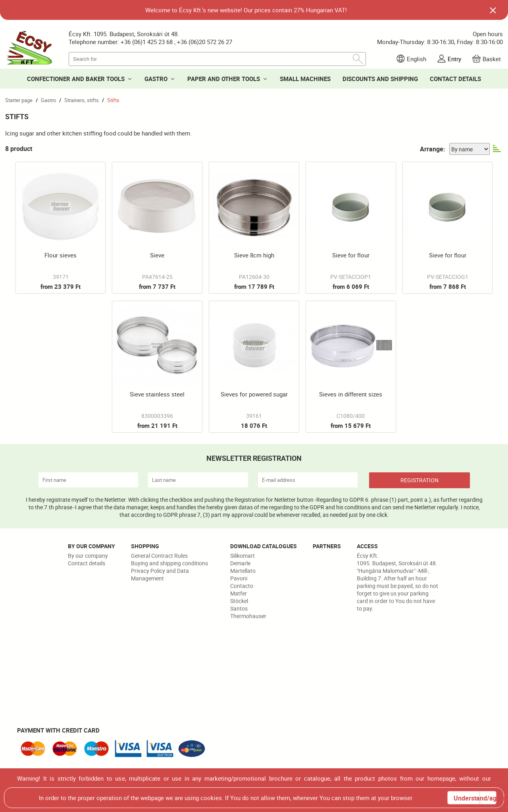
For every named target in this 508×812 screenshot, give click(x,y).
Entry (454, 59)
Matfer (239, 593)
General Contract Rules (159, 556)
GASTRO (156, 79)
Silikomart (242, 556)
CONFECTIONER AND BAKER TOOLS (76, 79)
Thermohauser (248, 616)
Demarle (240, 563)
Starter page (19, 100)
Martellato (243, 571)
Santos (239, 608)
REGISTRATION (419, 480)
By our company (88, 556)
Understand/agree (475, 798)
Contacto (242, 586)
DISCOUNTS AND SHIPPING (380, 79)
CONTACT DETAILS (455, 79)
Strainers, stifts (82, 100)
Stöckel (239, 601)
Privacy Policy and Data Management (160, 574)
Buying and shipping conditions (169, 563)
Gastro (48, 100)
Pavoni (239, 578)
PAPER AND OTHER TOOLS (224, 79)
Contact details (87, 563)
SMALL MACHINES (305, 79)
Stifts (113, 100)
